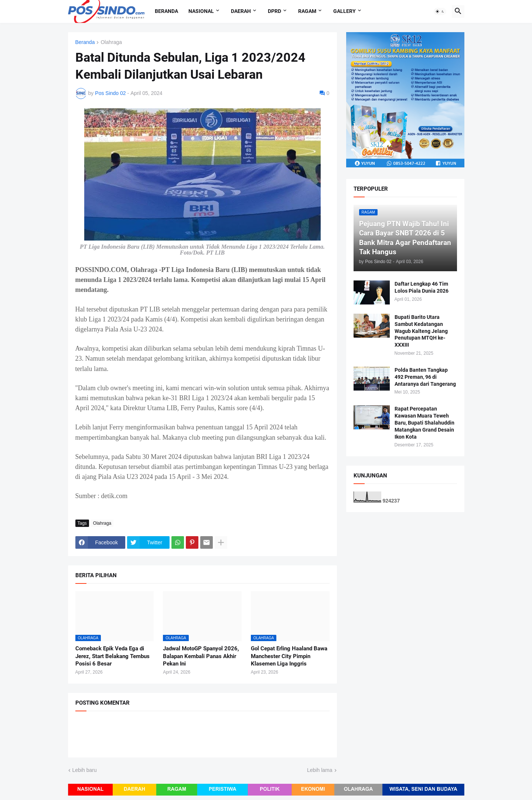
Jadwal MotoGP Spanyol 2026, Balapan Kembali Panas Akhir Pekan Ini (201, 656)
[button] (440, 11)
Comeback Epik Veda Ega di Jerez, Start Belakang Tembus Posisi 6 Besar (112, 656)
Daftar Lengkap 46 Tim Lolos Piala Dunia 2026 (422, 287)
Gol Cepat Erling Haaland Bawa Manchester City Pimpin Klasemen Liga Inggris (289, 656)
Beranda (166, 11)
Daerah (241, 11)
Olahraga (111, 42)
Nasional (201, 11)
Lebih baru (85, 770)
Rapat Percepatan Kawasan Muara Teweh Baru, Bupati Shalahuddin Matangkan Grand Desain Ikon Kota (424, 423)
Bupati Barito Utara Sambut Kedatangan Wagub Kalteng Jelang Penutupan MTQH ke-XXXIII (421, 331)
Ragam (307, 11)
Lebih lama (320, 770)
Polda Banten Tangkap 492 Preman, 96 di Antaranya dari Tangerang (425, 377)
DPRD (274, 11)
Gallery (345, 11)
